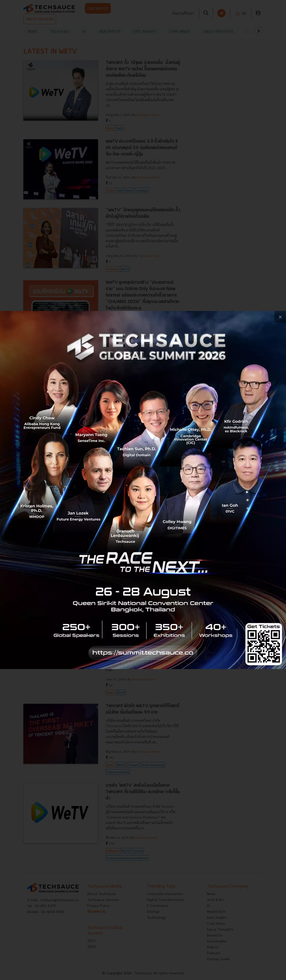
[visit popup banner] (143, 490)
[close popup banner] (280, 317)
